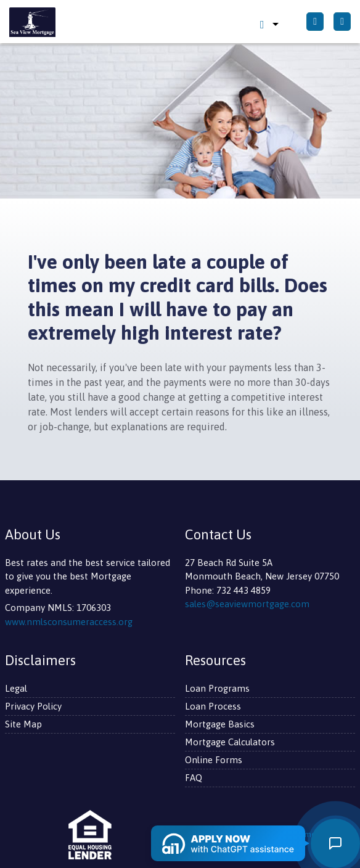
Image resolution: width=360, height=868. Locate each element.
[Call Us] (315, 22)
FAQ (194, 778)
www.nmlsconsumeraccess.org (69, 622)
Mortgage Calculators (230, 742)
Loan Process (213, 706)
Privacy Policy (33, 706)
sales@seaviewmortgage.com (247, 604)
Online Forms (214, 760)
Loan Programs (217, 688)
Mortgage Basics (220, 724)
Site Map (23, 724)
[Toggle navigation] (342, 22)
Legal (16, 688)
